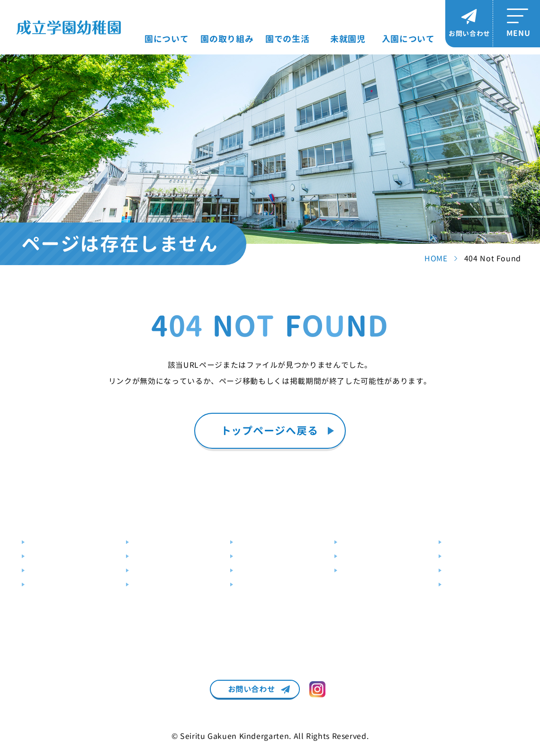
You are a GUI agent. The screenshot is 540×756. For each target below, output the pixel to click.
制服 (244, 585)
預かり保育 (150, 585)
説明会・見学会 (469, 556)
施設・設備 (46, 556)
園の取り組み (227, 39)
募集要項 (459, 542)
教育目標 (42, 542)
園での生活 (288, 39)
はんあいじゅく (157, 556)
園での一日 (254, 542)
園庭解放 (355, 556)
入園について (408, 39)
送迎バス (42, 585)
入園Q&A (459, 571)
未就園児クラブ (365, 542)
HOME (436, 258)
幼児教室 (146, 571)
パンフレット (466, 585)
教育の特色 (150, 542)
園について (167, 39)
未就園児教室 (362, 571)
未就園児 (348, 39)
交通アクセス (49, 571)
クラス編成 (254, 571)
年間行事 (251, 556)
